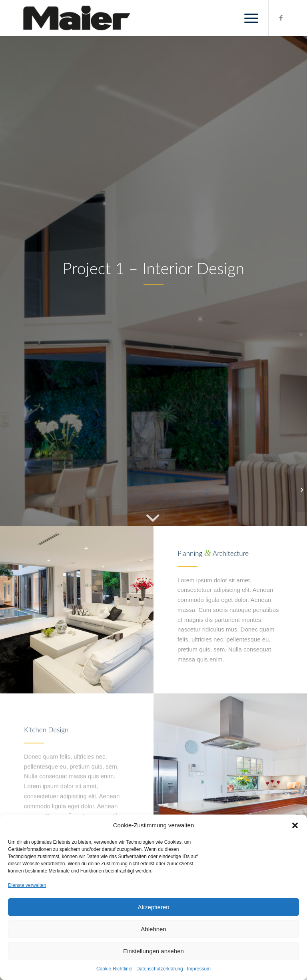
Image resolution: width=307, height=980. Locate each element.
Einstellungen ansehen (153, 951)
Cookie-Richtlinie (114, 969)
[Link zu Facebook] (281, 18)
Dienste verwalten (27, 885)
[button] (295, 825)
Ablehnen (153, 929)
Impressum (199, 969)
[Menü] (247, 18)
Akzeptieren (153, 907)
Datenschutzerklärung (160, 969)
